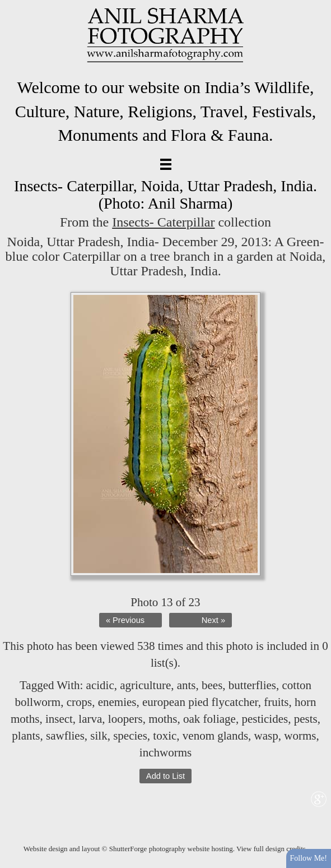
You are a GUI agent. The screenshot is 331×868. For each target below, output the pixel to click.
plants (26, 736)
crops (80, 702)
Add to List (165, 776)
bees (212, 685)
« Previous (125, 620)
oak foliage (209, 719)
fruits (276, 702)
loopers (125, 719)
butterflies (252, 685)
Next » (213, 620)
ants (187, 685)
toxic (165, 736)
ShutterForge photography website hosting (171, 849)
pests (306, 719)
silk (99, 736)
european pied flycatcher (200, 702)
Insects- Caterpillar (163, 222)
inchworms (165, 752)
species (130, 736)
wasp (266, 736)
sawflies (65, 736)
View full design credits (271, 849)
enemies (117, 702)
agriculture (145, 685)
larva (90, 719)
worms (300, 736)
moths (163, 719)
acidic (100, 685)
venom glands (215, 736)
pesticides (265, 719)
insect (59, 719)
